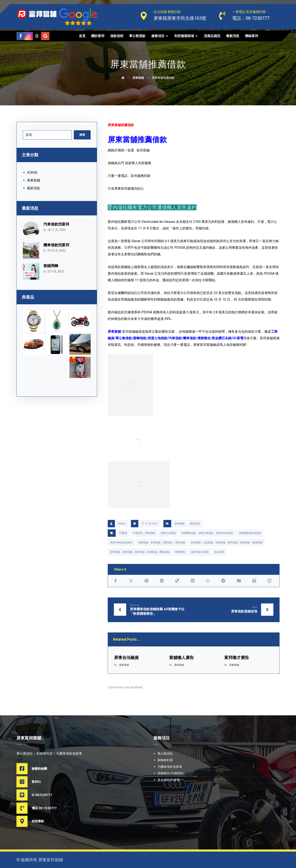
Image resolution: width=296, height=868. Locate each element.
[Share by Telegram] (223, 581)
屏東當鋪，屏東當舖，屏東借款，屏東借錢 (162, 543)
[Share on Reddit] (162, 581)
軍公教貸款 (165, 754)
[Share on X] (131, 581)
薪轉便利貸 (165, 760)
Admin (122, 524)
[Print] (254, 581)
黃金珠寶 (219, 552)
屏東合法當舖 (168, 533)
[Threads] (37, 36)
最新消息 (195, 524)
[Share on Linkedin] (193, 581)
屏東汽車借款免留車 (121, 543)
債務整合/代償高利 (170, 773)
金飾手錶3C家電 (200, 552)
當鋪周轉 (51, 266)
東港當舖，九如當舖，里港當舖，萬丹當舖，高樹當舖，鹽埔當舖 (227, 543)
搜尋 (82, 135)
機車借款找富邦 (56, 245)
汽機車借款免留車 (170, 767)
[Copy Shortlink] (270, 581)
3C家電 (123, 533)
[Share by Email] (239, 581)
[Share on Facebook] (116, 581)
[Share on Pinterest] (146, 581)
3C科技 (32, 173)
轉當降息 (180, 552)
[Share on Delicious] (177, 581)
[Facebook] (21, 36)
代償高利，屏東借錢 (144, 533)
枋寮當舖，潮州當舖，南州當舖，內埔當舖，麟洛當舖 (140, 552)
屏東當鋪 (179, 524)
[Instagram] (29, 36)
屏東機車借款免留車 (250, 533)
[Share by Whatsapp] (208, 581)
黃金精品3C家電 (169, 780)
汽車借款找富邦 (56, 224)
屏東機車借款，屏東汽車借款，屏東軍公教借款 (207, 533)
